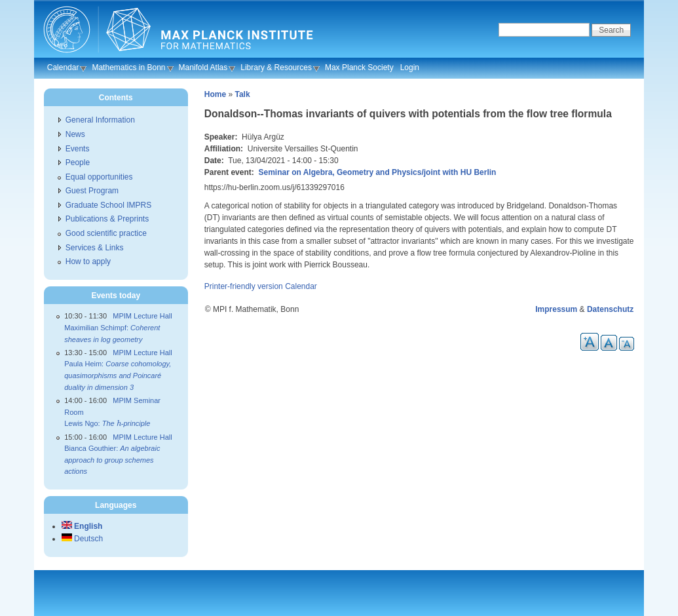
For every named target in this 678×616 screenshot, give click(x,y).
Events (78, 149)
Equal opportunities (99, 177)
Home (215, 94)
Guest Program (92, 191)
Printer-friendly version (244, 286)
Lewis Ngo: (107, 423)
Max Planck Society (359, 67)
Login (410, 67)
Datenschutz (610, 309)
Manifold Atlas (203, 67)
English (82, 526)
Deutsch (82, 539)
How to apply (88, 261)
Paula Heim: (118, 375)
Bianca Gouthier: (112, 460)
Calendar (63, 67)
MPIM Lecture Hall (142, 316)
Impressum (556, 309)
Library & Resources (276, 67)
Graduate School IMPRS (108, 205)
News (75, 134)
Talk (242, 94)
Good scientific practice (106, 233)
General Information (100, 120)
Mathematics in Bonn (128, 67)
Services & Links (95, 248)
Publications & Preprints (107, 219)
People (78, 163)
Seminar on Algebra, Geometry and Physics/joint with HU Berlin (377, 172)
